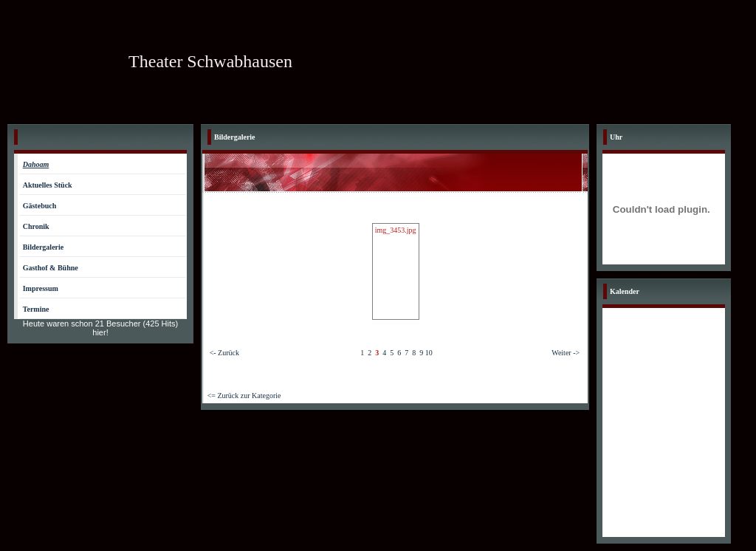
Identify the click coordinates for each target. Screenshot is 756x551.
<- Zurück (224, 353)
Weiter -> (566, 353)
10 (429, 353)
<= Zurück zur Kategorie (244, 396)
